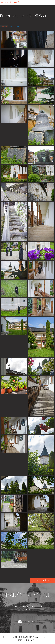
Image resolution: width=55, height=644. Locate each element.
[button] (14, 40)
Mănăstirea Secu (14, 2)
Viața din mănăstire (15, 26)
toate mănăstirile (43, 580)
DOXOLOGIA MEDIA (23, 637)
